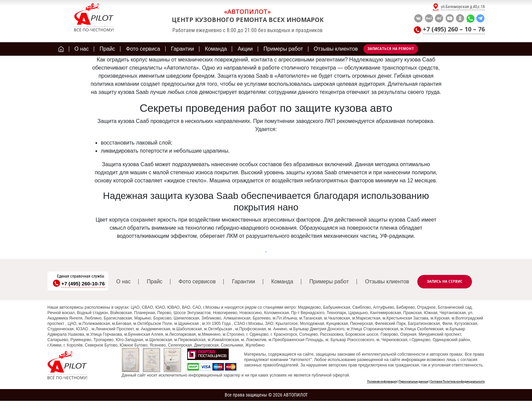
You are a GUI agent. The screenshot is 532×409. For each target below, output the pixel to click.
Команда (282, 282)
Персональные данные (413, 382)
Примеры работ (329, 282)
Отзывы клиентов (387, 282)
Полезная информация (382, 382)
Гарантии (243, 282)
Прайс (155, 282)
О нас (124, 282)
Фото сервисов (197, 282)
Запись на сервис (445, 281)
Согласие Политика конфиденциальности (457, 382)
